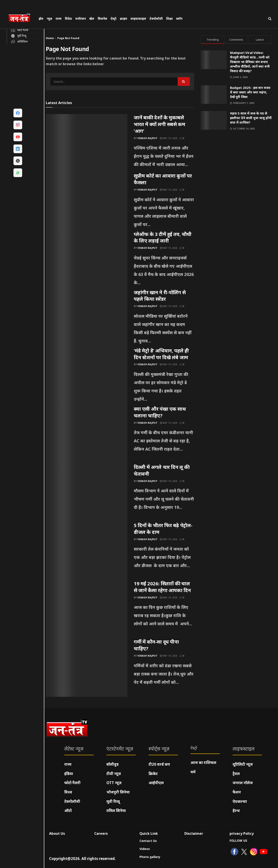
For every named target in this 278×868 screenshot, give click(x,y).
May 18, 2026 (169, 656)
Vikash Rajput (147, 138)
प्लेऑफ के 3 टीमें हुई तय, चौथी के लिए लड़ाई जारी (163, 237)
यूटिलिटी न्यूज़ (243, 764)
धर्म (193, 772)
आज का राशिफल (203, 763)
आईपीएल (156, 783)
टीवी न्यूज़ (114, 774)
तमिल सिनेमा (116, 811)
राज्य (59, 19)
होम (41, 19)
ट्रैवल (236, 774)
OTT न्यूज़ (114, 783)
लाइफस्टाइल (138, 19)
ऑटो (68, 811)
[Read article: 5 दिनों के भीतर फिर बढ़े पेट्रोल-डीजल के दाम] (87, 551)
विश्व (68, 792)
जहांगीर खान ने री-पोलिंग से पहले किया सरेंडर (160, 296)
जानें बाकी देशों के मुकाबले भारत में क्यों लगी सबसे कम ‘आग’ (159, 124)
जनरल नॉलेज (243, 783)
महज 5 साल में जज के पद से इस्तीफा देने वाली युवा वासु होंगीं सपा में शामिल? (251, 118)
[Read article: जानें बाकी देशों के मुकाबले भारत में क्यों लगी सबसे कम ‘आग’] (87, 143)
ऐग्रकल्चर (240, 801)
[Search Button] (270, 19)
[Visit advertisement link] (236, 176)
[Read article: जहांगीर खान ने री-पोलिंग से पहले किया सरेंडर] (87, 318)
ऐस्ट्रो (113, 19)
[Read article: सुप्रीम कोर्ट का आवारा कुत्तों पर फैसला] (87, 201)
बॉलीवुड (113, 764)
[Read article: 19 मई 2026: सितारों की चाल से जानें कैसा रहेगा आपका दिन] (87, 609)
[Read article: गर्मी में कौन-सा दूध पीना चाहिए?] (87, 667)
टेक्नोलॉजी (156, 19)
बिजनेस (102, 19)
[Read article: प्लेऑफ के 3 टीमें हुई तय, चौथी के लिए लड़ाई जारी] (87, 260)
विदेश (68, 19)
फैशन (237, 792)
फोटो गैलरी (72, 783)
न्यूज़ (49, 19)
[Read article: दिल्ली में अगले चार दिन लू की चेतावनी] (87, 493)
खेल (92, 19)
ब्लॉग (179, 19)
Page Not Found (68, 38)
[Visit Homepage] (22, 18)
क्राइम (123, 19)
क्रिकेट (153, 774)
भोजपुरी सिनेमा (118, 792)
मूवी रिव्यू (113, 801)
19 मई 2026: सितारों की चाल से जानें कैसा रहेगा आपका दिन (162, 587)
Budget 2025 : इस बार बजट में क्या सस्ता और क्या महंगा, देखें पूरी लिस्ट (250, 92)
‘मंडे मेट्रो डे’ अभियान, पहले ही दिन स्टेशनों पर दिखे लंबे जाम (161, 354)
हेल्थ (236, 811)
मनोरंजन (81, 19)
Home (50, 38)
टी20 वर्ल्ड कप (159, 764)
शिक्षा (169, 19)
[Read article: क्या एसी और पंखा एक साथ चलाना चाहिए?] (87, 435)
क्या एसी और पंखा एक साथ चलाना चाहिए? (160, 412)
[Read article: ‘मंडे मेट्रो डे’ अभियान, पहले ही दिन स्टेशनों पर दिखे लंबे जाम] (87, 376)
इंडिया (69, 774)
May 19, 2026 (169, 138)
